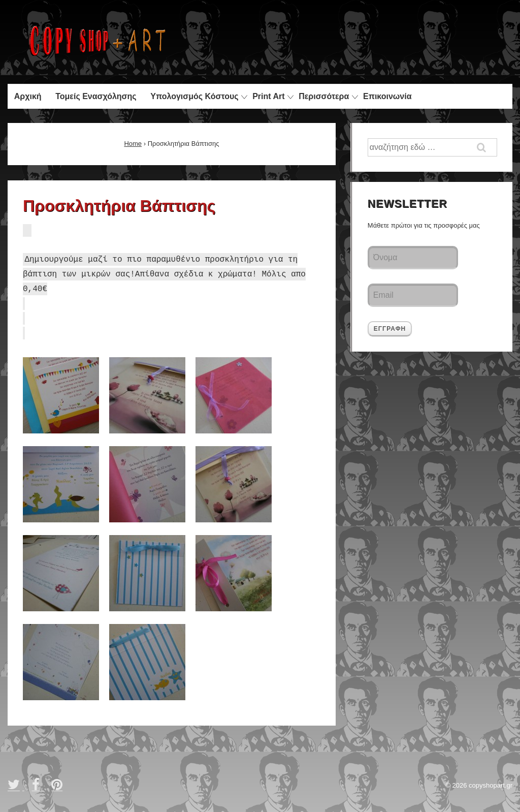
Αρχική (28, 96)
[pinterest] (58, 788)
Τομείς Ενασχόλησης (96, 96)
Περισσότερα (324, 96)
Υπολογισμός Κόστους (194, 96)
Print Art (268, 96)
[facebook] (38, 788)
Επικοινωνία (387, 96)
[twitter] (16, 788)
